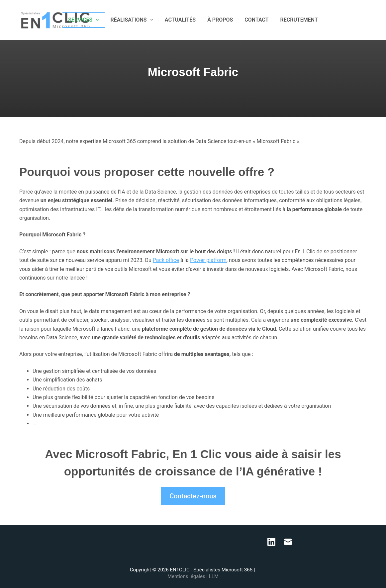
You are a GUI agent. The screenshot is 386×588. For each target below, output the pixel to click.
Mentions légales (187, 576)
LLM (214, 576)
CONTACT (256, 20)
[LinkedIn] (354, 20)
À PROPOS (220, 20)
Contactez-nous (193, 496)
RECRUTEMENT (299, 20)
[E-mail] (364, 20)
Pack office (166, 260)
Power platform (208, 260)
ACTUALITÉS (180, 20)
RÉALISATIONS (133, 20)
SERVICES (85, 20)
